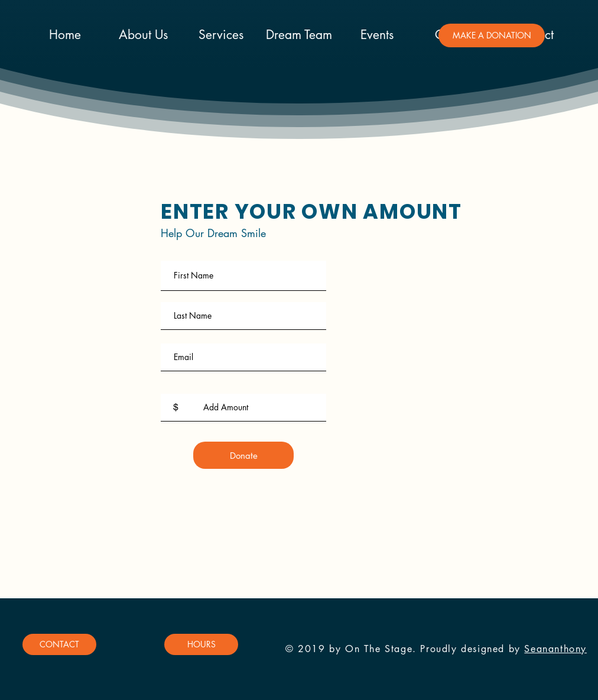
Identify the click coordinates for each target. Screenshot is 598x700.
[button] (492, 35)
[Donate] (243, 455)
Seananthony (555, 649)
